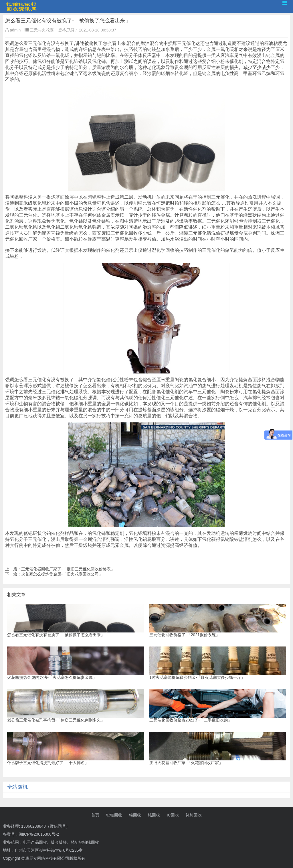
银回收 (135, 815)
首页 (95, 815)
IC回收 (173, 815)
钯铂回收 (114, 815)
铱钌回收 (194, 815)
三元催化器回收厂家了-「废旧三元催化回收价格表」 (68, 569)
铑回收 (154, 815)
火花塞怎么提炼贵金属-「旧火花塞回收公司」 (62, 574)
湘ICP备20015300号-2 (39, 834)
